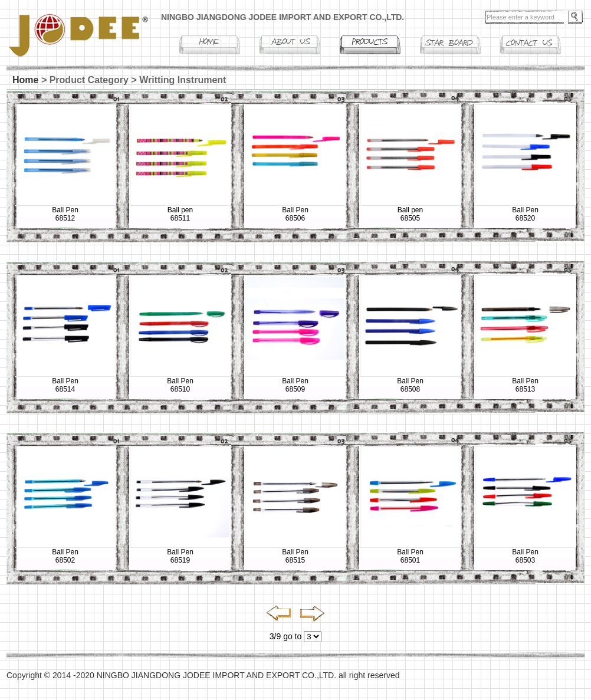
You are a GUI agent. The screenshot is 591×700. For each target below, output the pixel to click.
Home (25, 80)
